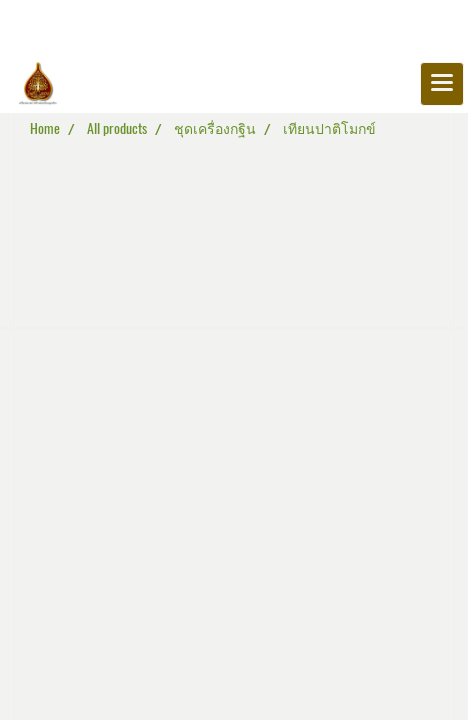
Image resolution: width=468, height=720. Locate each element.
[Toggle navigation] (442, 84)
